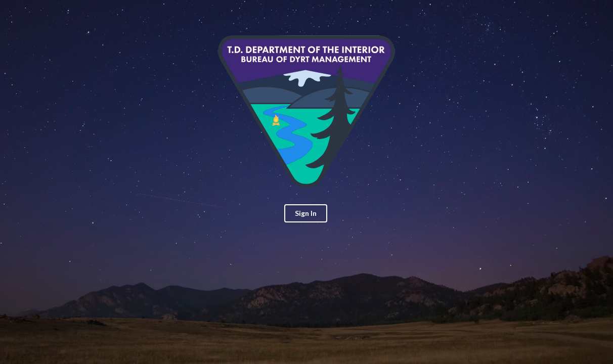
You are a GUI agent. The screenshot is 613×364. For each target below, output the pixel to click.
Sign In (306, 213)
